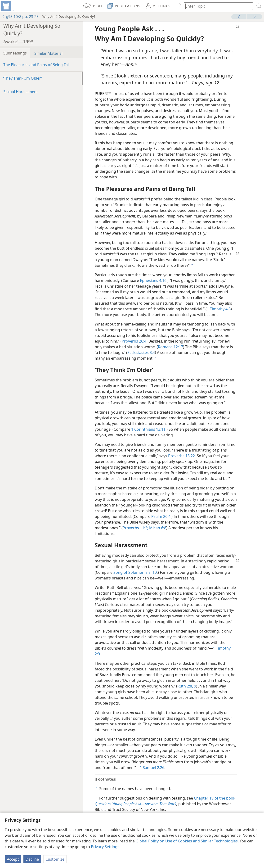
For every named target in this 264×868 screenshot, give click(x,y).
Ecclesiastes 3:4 (141, 353)
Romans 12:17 (170, 347)
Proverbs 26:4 (134, 341)
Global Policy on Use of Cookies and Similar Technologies (187, 841)
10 (154, 572)
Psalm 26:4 (161, 516)
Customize (55, 859)
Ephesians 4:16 (153, 280)
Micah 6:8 (157, 528)
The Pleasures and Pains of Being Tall (36, 65)
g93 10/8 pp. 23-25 (20, 17)
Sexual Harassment (21, 92)
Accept (13, 859)
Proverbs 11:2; (135, 528)
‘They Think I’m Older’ (23, 78)
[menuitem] (7, 6)
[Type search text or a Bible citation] (216, 6)
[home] (7, 6)
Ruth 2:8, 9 (187, 686)
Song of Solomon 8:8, (132, 572)
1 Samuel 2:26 (152, 768)
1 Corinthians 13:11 (148, 429)
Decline (32, 859)
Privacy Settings (105, 847)
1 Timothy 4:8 (219, 309)
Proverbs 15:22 (181, 456)
